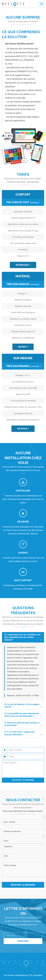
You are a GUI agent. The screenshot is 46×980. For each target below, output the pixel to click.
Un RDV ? (23, 347)
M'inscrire (23, 941)
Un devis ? (23, 429)
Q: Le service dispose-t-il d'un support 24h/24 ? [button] (22, 706)
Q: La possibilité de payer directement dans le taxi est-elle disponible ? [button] (22, 715)
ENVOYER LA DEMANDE (23, 780)
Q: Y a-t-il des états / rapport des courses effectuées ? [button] (20, 733)
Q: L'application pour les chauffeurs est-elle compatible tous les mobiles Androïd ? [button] (23, 637)
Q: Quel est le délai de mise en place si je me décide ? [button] (22, 724)
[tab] (23, 637)
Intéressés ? (23, 265)
